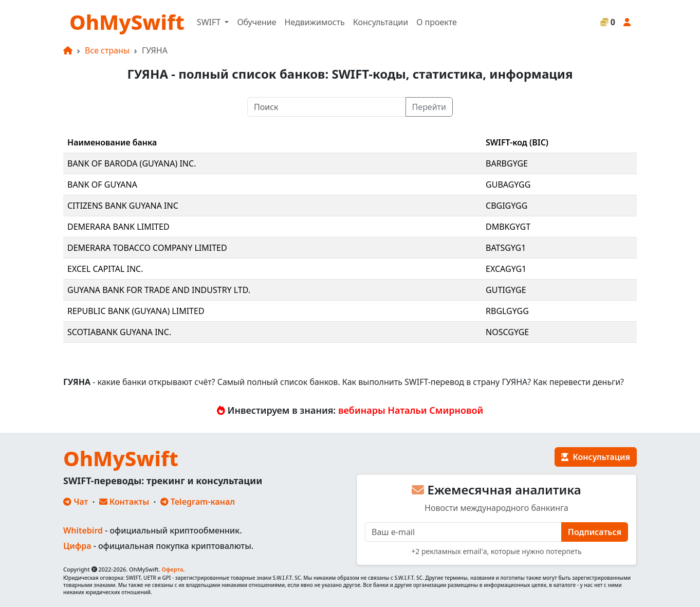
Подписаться (595, 532)
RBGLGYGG (507, 311)
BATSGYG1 (506, 248)
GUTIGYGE (506, 290)
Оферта (172, 569)
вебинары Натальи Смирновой (411, 410)
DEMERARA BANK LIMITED (118, 227)
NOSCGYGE (507, 332)
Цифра (77, 546)
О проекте (437, 22)
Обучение (256, 22)
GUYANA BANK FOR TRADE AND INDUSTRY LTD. (159, 290)
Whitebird (83, 530)
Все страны (107, 50)
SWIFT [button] (210, 22)
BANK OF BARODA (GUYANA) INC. (132, 163)
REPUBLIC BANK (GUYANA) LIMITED (136, 311)
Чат (76, 502)
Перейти (429, 107)
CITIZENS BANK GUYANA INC (123, 206)
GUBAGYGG (508, 185)
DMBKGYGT (508, 227)
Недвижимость (315, 22)
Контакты (124, 502)
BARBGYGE (507, 163)
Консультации (381, 22)
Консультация (596, 457)
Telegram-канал (198, 502)
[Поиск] (327, 107)
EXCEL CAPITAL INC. (105, 269)
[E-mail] (463, 532)
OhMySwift (127, 22)
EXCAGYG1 (506, 269)
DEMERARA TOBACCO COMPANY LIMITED (147, 248)
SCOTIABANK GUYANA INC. (119, 332)
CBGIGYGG (506, 206)
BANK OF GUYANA (102, 185)
